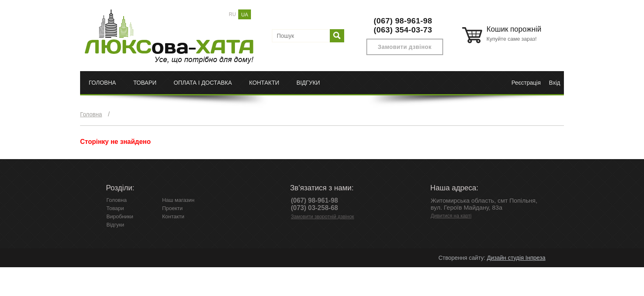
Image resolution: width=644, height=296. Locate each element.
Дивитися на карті (451, 216)
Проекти (172, 208)
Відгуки (308, 83)
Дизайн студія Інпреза (516, 258)
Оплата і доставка (203, 83)
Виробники (120, 216)
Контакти (264, 83)
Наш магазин (178, 200)
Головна (102, 83)
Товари (145, 83)
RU (232, 14)
